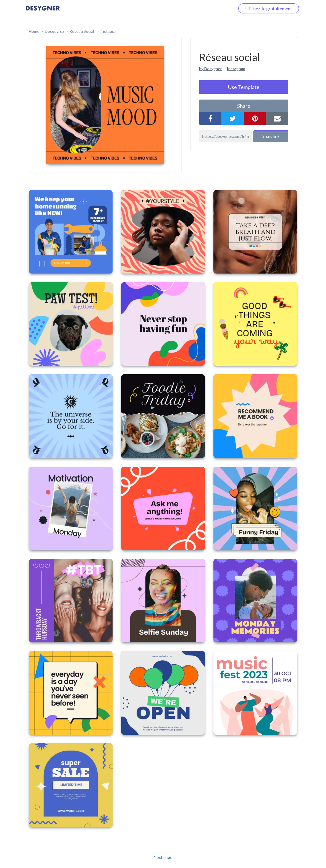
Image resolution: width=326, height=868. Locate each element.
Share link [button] (271, 136)
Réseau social (82, 31)
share (244, 106)
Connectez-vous (212, 8)
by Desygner (210, 69)
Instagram (109, 31)
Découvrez (54, 31)
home (34, 31)
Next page (163, 857)
